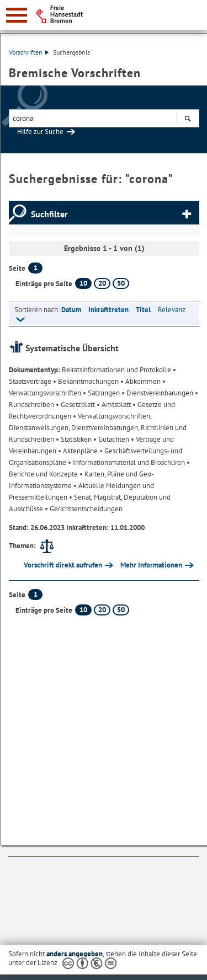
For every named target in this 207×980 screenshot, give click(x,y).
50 (121, 283)
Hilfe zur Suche (40, 132)
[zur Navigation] (17, 15)
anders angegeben (75, 954)
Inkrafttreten (108, 310)
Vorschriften (29, 52)
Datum (71, 310)
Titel (143, 310)
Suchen (187, 120)
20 (102, 283)
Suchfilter (49, 214)
